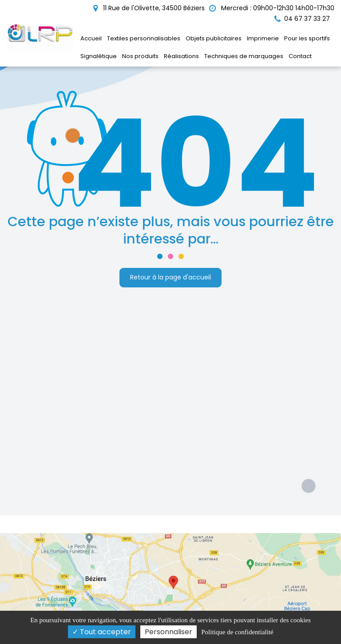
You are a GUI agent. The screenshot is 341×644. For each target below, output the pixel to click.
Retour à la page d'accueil (170, 277)
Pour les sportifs (307, 38)
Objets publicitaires (214, 38)
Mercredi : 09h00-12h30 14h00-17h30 (272, 8)
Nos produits (140, 56)
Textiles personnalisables (144, 38)
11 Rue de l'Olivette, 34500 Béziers (149, 8)
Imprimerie (263, 38)
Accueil (91, 38)
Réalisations (181, 56)
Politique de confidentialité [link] (237, 632)
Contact (300, 56)
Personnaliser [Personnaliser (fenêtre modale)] (169, 632)
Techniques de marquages (244, 56)
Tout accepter (102, 632)
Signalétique (99, 56)
